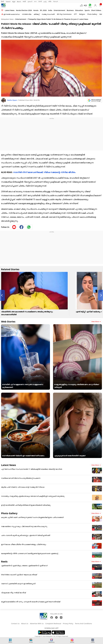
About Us (25, 623)
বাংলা (35, 2)
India (50, 10)
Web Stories (8, 321)
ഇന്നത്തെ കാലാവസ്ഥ (12, 14)
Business (70, 10)
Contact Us (15, 623)
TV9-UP (55, 2)
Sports (87, 10)
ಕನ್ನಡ (14, 2)
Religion (82, 14)
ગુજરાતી (30, 2)
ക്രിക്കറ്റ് (37, 14)
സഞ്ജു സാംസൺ (48, 14)
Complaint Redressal (53, 623)
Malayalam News (7, 19)
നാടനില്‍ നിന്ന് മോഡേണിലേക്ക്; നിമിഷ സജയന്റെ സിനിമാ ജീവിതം (44, 172)
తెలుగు (19, 2)
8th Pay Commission (64, 14)
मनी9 (50, 2)
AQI (85, 5)
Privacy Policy (68, 623)
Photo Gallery (92, 14)
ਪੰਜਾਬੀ (40, 2)
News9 (8, 2)
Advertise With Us (37, 623)
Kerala (36, 10)
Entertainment (59, 10)
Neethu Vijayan (12, 100)
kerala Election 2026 (24, 10)
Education (79, 10)
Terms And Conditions (83, 623)
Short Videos (96, 10)
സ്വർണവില (27, 14)
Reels (4, 561)
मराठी (24, 2)
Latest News (9, 465)
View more (96, 322)
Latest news (10, 10)
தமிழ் (45, 2)
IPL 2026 (43, 10)
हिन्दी (3, 2)
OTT (75, 14)
